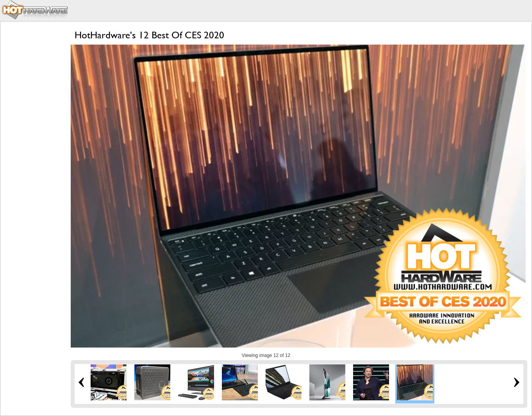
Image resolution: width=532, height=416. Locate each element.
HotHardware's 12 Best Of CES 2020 (149, 35)
